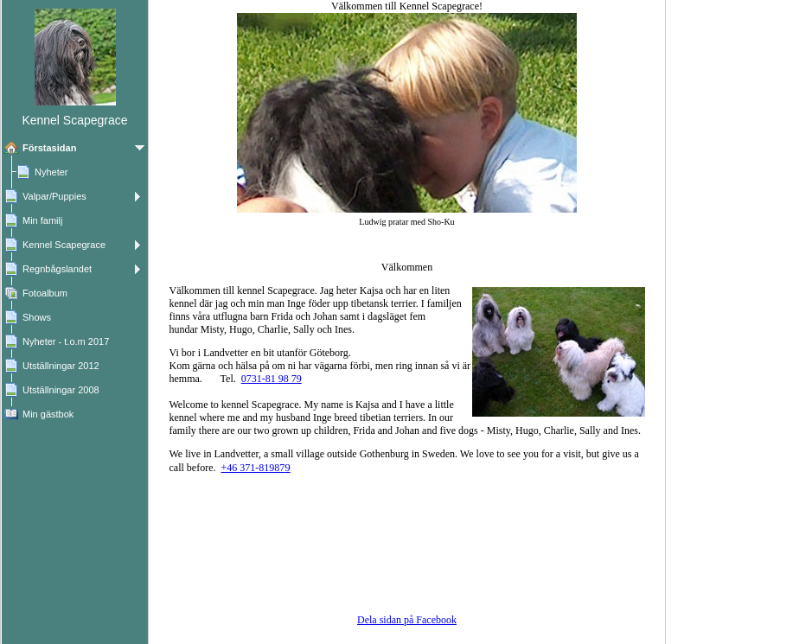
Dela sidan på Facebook (407, 620)
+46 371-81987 (255, 468)
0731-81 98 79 (272, 379)
